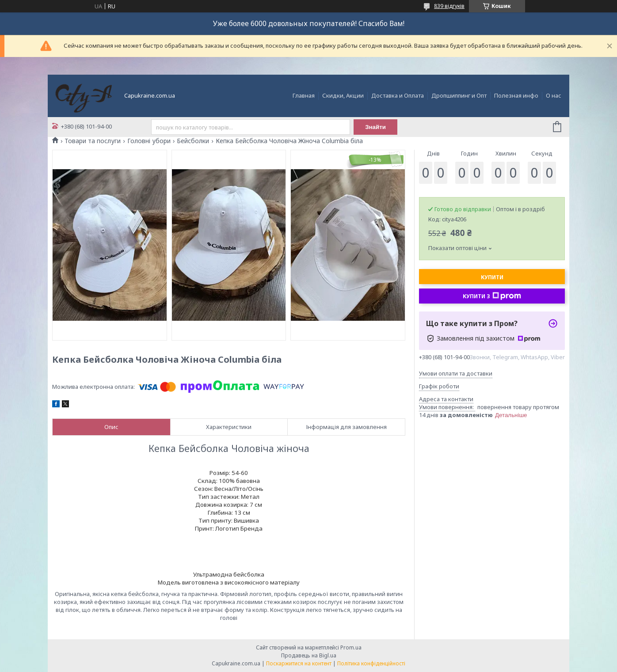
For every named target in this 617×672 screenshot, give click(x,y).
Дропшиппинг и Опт (459, 95)
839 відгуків (449, 6)
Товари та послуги (93, 141)
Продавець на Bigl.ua (309, 655)
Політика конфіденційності (371, 663)
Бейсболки (193, 141)
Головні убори (149, 141)
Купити (492, 277)
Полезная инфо (516, 95)
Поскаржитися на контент (299, 663)
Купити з (492, 296)
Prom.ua (351, 647)
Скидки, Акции (343, 95)
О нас (554, 95)
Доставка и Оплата (398, 95)
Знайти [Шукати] (375, 127)
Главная (304, 95)
